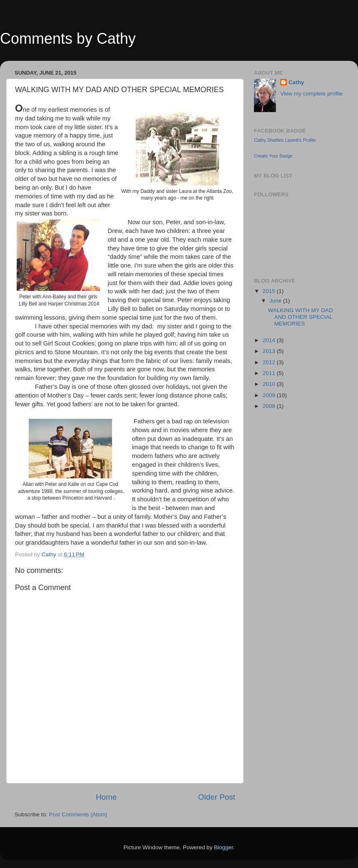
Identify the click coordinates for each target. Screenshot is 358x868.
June (276, 301)
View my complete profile (311, 94)
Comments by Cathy (68, 39)
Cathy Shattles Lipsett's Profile (285, 140)
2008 (270, 406)
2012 (270, 362)
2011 (270, 373)
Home (106, 797)
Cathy (296, 82)
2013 (270, 351)
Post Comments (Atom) (78, 814)
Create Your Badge (273, 156)
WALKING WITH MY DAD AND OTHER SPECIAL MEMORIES (301, 317)
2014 (270, 340)
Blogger (224, 847)
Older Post (217, 797)
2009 (270, 395)
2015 (270, 291)
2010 (270, 384)
